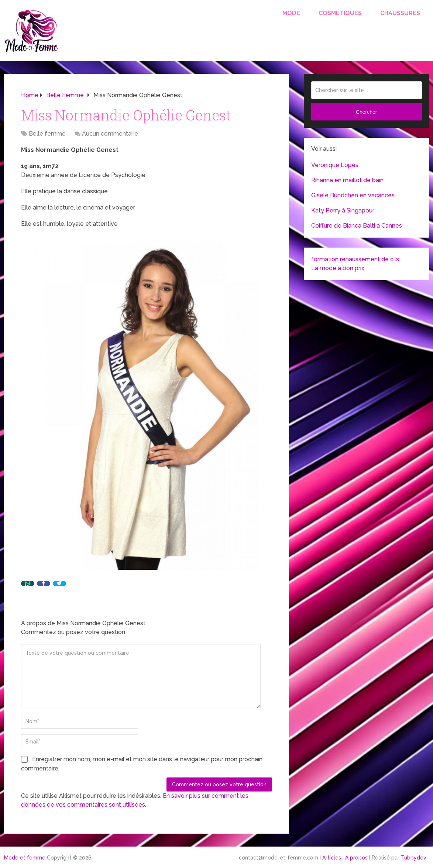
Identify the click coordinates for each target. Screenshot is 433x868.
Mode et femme (25, 858)
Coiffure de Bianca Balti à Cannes (357, 226)
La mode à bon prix (338, 268)
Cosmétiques (340, 13)
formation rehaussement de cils (355, 259)
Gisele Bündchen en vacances (353, 195)
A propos (356, 858)
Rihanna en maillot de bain (347, 180)
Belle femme (47, 134)
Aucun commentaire (110, 134)
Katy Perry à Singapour (343, 210)
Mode (291, 13)
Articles (332, 858)
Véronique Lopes (335, 165)
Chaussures (400, 13)
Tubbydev (414, 858)
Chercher (367, 112)
